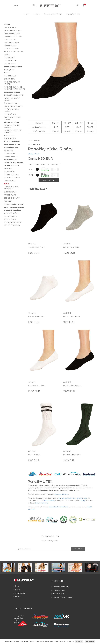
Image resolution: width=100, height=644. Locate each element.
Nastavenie (90, 641)
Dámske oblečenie (12, 92)
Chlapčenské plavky (13, 37)
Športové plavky (11, 49)
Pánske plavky (10, 46)
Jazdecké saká (10, 219)
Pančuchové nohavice (14, 204)
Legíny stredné (11, 61)
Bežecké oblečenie (12, 145)
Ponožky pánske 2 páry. (72, 455)
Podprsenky (9, 154)
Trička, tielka (10, 135)
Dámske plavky (10, 192)
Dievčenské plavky (12, 34)
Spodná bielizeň (73, 14)
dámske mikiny (49, 501)
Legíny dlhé (9, 58)
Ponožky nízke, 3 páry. (36, 247)
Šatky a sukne (10, 40)
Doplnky (8, 169)
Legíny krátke (10, 64)
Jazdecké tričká (11, 213)
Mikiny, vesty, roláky (13, 222)
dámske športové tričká (67, 498)
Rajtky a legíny (11, 216)
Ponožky (8, 201)
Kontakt (17, 590)
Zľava (6, 184)
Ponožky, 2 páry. (34, 455)
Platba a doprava (58, 590)
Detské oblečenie (12, 166)
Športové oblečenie (53, 14)
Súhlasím (79, 641)
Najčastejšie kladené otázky (62, 597)
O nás (16, 586)
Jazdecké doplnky (12, 225)
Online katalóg (19, 593)
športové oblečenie (62, 494)
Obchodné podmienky (60, 587)
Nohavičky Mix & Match (14, 52)
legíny (83, 501)
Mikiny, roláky (10, 76)
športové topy (82, 498)
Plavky (26, 14)
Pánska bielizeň (11, 157)
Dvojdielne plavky (12, 28)
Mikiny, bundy (10, 139)
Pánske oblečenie (12, 122)
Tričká (7, 73)
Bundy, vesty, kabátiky (13, 106)
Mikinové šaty (10, 114)
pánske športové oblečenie (58, 507)
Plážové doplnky (12, 43)
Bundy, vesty (9, 79)
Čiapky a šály (10, 172)
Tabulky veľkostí (33, 154)
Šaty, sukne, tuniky (12, 103)
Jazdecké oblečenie (13, 210)
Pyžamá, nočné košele (14, 163)
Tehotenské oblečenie (14, 207)
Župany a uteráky (12, 175)
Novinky (17, 597)
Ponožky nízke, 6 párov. (37, 386)
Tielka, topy (9, 70)
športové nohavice (42, 503)
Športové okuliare (12, 178)
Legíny (37, 14)
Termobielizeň (10, 160)
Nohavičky (9, 151)
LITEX (30, 140)
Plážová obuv (10, 181)
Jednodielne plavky (13, 31)
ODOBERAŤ (78, 549)
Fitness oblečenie (12, 142)
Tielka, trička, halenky (14, 95)
